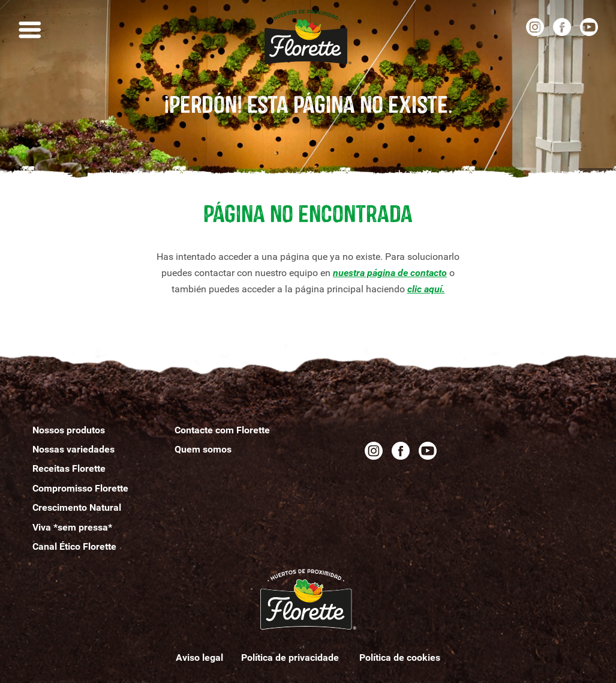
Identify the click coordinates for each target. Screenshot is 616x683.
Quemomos (203, 449)
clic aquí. (426, 289)
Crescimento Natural (77, 507)
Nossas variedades (73, 449)
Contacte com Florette (222, 430)
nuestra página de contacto (390, 273)
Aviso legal (199, 657)
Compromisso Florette (80, 488)
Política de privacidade (291, 657)
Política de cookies (400, 657)
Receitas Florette (69, 468)
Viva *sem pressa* (72, 527)
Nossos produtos (69, 430)
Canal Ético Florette (74, 546)
